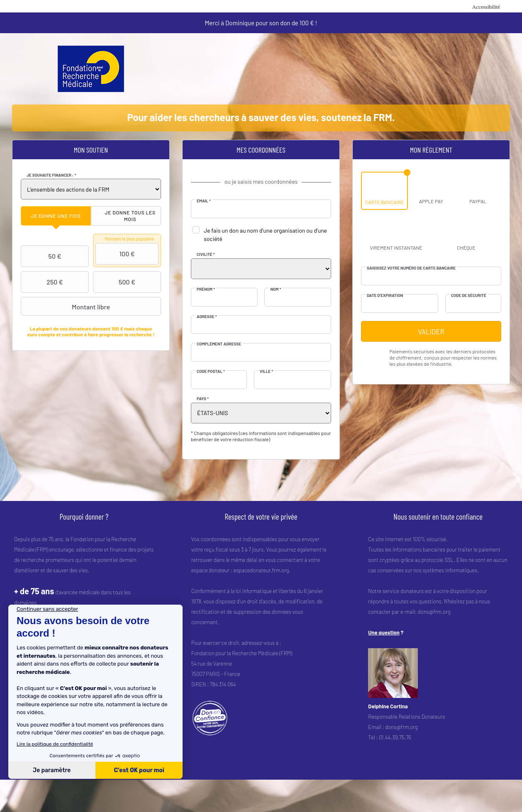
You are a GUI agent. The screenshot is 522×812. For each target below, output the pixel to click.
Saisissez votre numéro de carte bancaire (411, 268)
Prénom (206, 289)
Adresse (207, 316)
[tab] (56, 216)
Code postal (211, 371)
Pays (203, 399)
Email (204, 201)
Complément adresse (219, 344)
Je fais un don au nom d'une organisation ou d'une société (265, 235)
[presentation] (56, 216)
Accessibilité (486, 7)
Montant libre (66, 306)
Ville (266, 371)
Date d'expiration (385, 295)
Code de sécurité (469, 295)
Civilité (206, 254)
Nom (276, 289)
